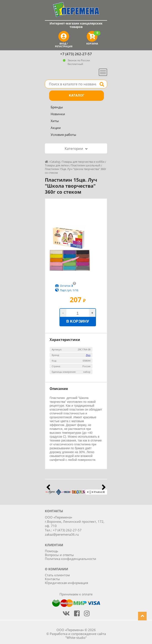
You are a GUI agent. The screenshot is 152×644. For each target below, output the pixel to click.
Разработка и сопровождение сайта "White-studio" (78, 636)
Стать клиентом (57, 575)
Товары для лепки (57, 165)
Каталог (77, 96)
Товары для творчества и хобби (83, 162)
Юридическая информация (66, 583)
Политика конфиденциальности (71, 559)
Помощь (52, 551)
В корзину (78, 322)
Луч (88, 355)
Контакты (52, 579)
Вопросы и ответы (59, 555)
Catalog (55, 162)
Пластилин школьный (86, 165)
